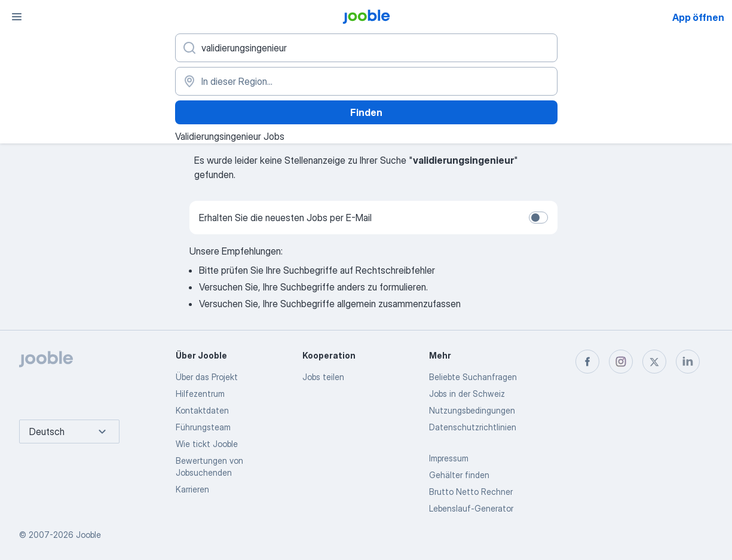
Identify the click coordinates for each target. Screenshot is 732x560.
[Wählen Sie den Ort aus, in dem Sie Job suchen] (366, 81)
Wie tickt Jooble (207, 444)
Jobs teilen (323, 377)
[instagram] (621, 362)
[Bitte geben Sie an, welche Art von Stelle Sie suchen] (366, 48)
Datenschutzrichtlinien (473, 427)
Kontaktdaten (202, 410)
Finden (366, 112)
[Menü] (17, 17)
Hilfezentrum (200, 394)
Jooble (88, 535)
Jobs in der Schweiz (467, 394)
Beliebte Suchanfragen (473, 377)
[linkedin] (688, 362)
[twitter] (654, 362)
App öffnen (698, 17)
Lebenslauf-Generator (471, 508)
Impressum (449, 458)
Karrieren (192, 489)
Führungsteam (203, 427)
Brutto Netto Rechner (471, 492)
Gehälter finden (459, 475)
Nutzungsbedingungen (472, 410)
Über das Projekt (207, 377)
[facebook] (587, 362)
